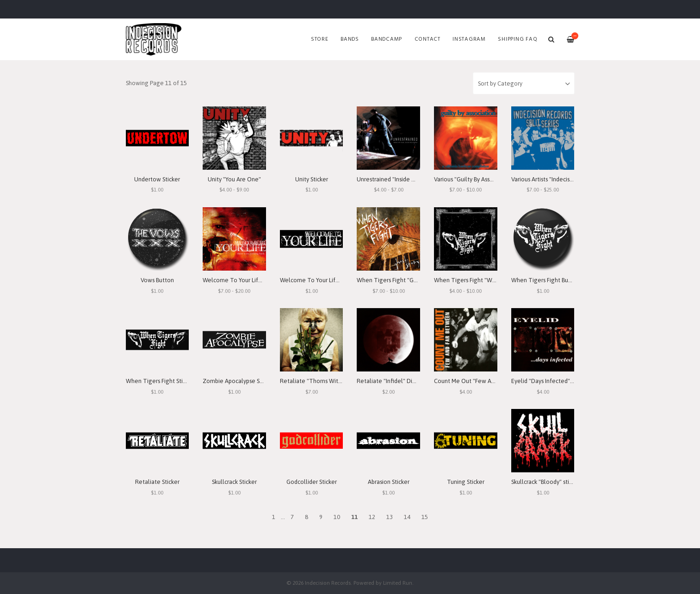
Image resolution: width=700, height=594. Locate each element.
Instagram (469, 39)
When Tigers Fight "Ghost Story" (400, 280)
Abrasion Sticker (389, 482)
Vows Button (157, 280)
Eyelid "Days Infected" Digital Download (565, 381)
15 (425, 517)
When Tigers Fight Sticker (160, 381)
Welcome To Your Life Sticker (319, 280)
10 (337, 517)
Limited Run (398, 583)
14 (407, 517)
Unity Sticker (312, 179)
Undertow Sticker (157, 179)
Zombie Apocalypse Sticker (238, 381)
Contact (427, 39)
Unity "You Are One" (234, 179)
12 (372, 517)
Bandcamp (387, 39)
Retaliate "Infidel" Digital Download (405, 381)
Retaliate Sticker (157, 482)
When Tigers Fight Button (545, 280)
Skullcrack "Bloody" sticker (546, 482)
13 (390, 517)
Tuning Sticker (466, 482)
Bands (350, 39)
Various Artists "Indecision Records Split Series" (572, 179)
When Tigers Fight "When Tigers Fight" (486, 280)
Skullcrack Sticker (234, 482)
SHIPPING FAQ (517, 39)
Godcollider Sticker (312, 482)
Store (320, 39)
